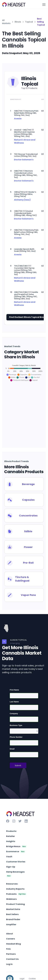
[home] (14, 5)
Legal (22, 979)
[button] (43, 5)
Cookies (32, 979)
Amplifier (11, 925)
